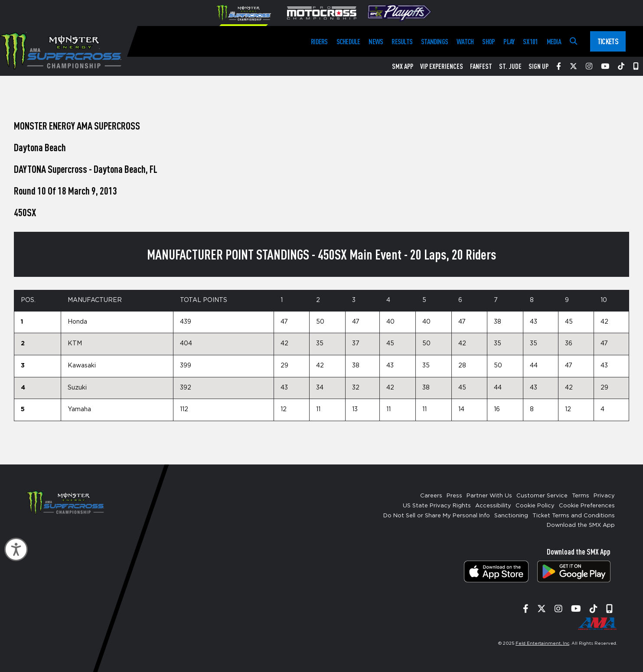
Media (554, 41)
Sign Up (539, 66)
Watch (465, 41)
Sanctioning (511, 516)
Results (402, 41)
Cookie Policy (535, 506)
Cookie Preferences (587, 506)
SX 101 (530, 41)
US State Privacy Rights (437, 506)
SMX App (403, 66)
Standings (434, 41)
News (376, 41)
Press (454, 496)
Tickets (608, 41)
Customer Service (542, 496)
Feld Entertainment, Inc (542, 643)
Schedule (348, 41)
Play (509, 41)
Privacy (604, 496)
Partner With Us (489, 496)
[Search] (573, 41)
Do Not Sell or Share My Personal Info (437, 516)
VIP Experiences (442, 66)
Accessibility (493, 506)
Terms (581, 496)
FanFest (481, 66)
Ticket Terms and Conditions (574, 516)
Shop (488, 41)
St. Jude (510, 66)
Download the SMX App (581, 525)
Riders (319, 41)
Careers (431, 496)
